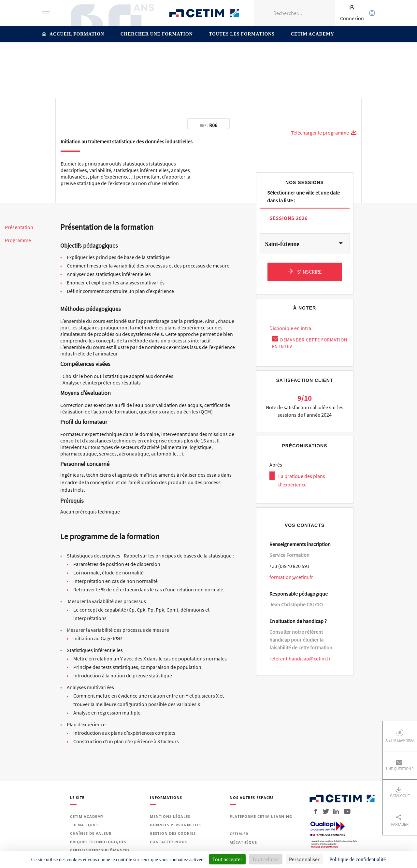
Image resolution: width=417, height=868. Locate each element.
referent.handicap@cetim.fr (300, 658)
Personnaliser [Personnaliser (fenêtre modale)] (304, 859)
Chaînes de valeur (91, 833)
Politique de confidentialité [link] (358, 859)
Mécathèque (243, 842)
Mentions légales (170, 816)
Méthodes (267, 56)
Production (178, 56)
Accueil (122, 56)
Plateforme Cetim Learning (261, 816)
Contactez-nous (168, 842)
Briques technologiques (98, 842)
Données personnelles (176, 825)
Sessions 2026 (288, 218)
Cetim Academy (312, 34)
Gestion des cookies (173, 833)
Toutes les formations (242, 34)
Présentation (19, 227)
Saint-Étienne (282, 244)
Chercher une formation (157, 34)
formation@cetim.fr (291, 577)
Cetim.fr (239, 834)
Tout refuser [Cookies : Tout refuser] (266, 859)
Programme (18, 240)
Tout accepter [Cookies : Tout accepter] (227, 859)
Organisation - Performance (223, 56)
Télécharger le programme (324, 133)
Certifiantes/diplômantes (100, 850)
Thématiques (148, 56)
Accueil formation (77, 34)
